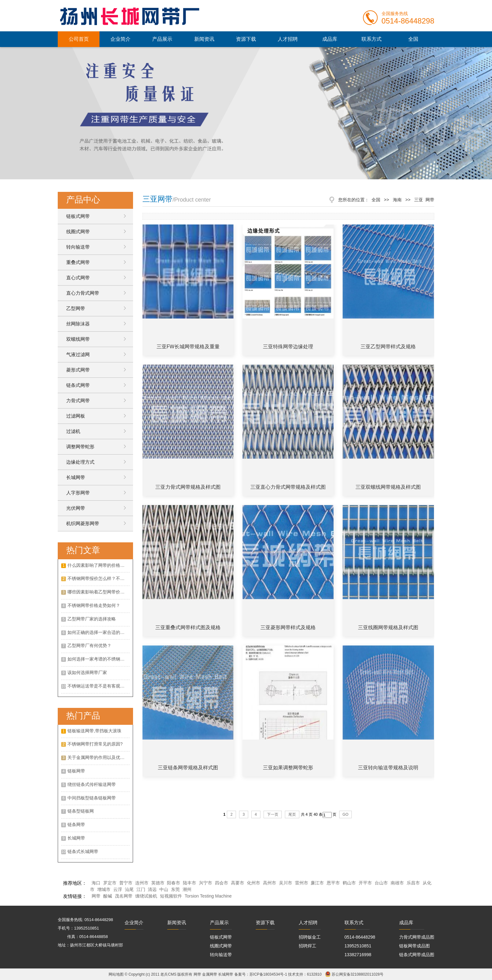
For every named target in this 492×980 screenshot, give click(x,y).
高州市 (270, 883)
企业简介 (120, 39)
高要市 (238, 883)
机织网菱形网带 (83, 523)
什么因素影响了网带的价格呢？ (98, 565)
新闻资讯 (204, 39)
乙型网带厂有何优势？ (89, 645)
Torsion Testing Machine (208, 896)
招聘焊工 (307, 946)
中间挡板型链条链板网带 (92, 798)
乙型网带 (76, 308)
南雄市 (397, 883)
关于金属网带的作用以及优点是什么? (99, 757)
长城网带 (76, 477)
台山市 (381, 883)
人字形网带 (78, 493)
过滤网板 (76, 416)
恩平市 (333, 883)
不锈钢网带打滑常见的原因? (95, 744)
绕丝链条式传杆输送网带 (92, 784)
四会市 (222, 883)
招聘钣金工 (310, 937)
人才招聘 (288, 39)
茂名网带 (124, 896)
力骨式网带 (78, 400)
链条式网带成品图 (417, 955)
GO (346, 814)
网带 (96, 896)
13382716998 (358, 955)
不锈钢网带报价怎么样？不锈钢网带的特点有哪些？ (99, 578)
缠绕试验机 (146, 896)
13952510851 (358, 946)
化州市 (254, 883)
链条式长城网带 (83, 851)
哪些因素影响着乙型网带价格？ (98, 592)
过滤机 (73, 431)
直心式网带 (78, 278)
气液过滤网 (78, 354)
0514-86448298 (360, 937)
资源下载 (246, 39)
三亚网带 (158, 199)
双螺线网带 (78, 339)
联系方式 (372, 39)
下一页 (273, 814)
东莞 (175, 889)
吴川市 (286, 883)
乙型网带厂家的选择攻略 (92, 619)
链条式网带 (78, 385)
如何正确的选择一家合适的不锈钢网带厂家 (99, 632)
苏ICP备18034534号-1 (268, 974)
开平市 (365, 883)
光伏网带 (76, 508)
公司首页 (79, 39)
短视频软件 (171, 896)
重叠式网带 (78, 262)
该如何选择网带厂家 (87, 672)
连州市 (142, 883)
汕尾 (129, 889)
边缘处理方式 (80, 462)
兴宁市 (206, 883)
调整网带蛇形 (80, 447)
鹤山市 (349, 883)
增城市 (104, 889)
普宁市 (126, 883)
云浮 (118, 889)
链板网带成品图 (414, 946)
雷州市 (302, 883)
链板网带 (76, 771)
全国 (413, 39)
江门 (141, 889)
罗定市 (110, 883)
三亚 (419, 200)
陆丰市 (190, 883)
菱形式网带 (78, 370)
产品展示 (162, 39)
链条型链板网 (81, 811)
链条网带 (76, 825)
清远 (152, 889)
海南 (397, 200)
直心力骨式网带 (83, 293)
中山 (164, 889)
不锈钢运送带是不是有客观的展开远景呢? (99, 686)
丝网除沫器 (78, 324)
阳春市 (174, 883)
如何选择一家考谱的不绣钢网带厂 (99, 659)
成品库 (330, 39)
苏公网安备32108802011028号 (358, 974)
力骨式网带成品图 (417, 937)
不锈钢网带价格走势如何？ (94, 605)
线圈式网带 (78, 232)
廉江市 (317, 883)
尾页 (292, 814)
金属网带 (210, 974)
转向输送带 (78, 247)
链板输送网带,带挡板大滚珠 (94, 731)
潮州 (187, 889)
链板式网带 (78, 216)
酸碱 (108, 896)
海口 (96, 883)
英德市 (158, 883)
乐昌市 (413, 883)
